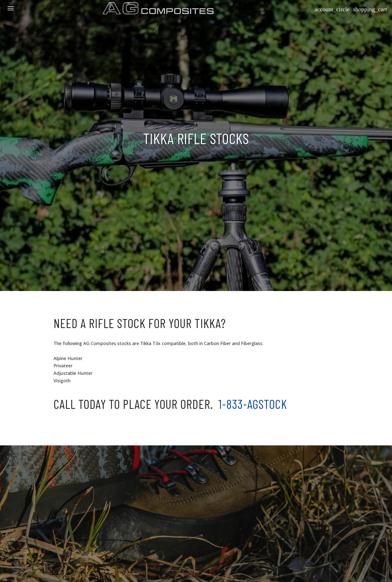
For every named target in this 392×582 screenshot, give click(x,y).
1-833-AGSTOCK (253, 404)
